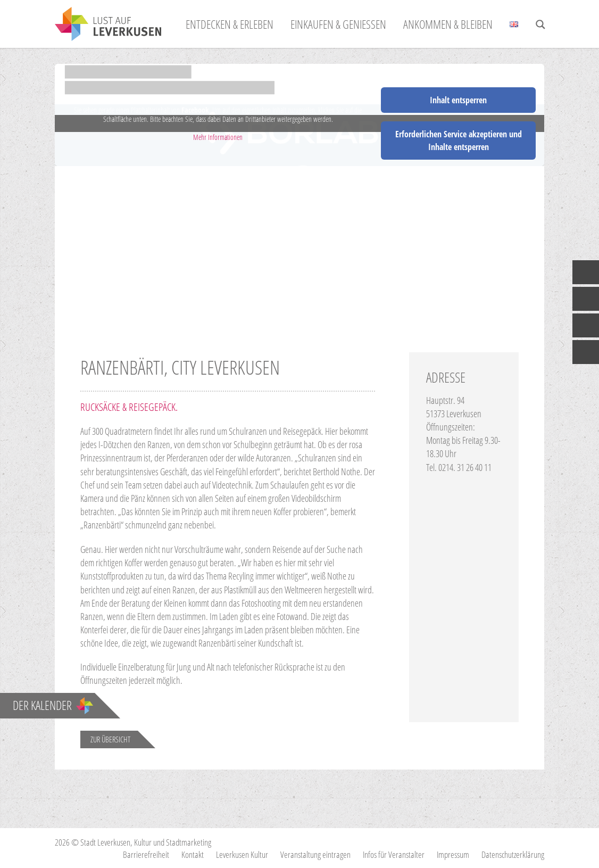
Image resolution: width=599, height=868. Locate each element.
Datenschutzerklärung (513, 854)
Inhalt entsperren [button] (458, 100)
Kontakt (193, 854)
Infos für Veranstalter (394, 854)
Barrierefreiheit (146, 854)
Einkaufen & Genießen (338, 24)
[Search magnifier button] (540, 24)
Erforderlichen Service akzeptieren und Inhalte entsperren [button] (459, 140)
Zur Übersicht (110, 739)
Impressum (453, 854)
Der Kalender (53, 705)
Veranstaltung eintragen (315, 854)
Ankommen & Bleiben (448, 24)
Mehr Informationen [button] (218, 137)
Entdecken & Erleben (230, 24)
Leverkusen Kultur (242, 854)
